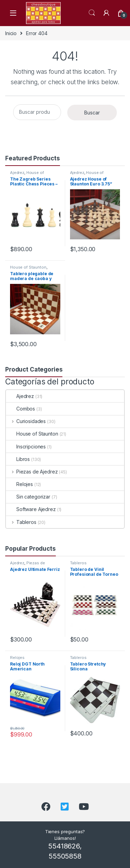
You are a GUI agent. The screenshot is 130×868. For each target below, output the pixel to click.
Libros (18, 459)
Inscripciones (26, 447)
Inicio (11, 33)
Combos (20, 409)
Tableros (21, 522)
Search (92, 13)
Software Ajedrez (31, 509)
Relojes (19, 484)
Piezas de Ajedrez (32, 472)
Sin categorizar (28, 497)
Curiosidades (26, 421)
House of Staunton (27, 175)
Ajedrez (17, 173)
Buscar (92, 113)
